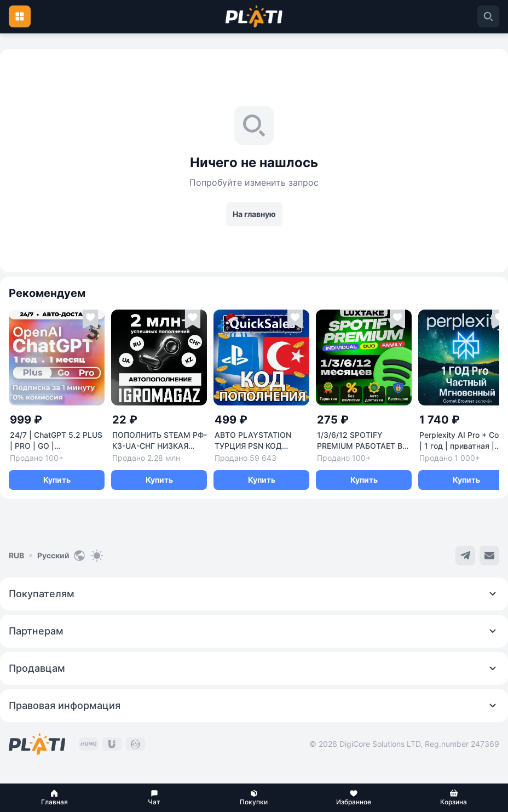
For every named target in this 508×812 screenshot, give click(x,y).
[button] (54, 798)
